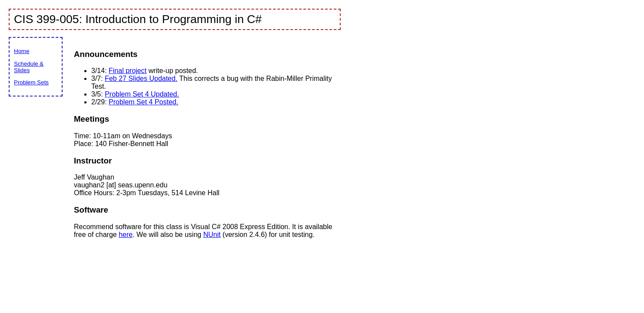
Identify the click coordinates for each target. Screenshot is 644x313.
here (126, 235)
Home (22, 51)
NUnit (212, 235)
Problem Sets (31, 82)
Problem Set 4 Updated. (142, 94)
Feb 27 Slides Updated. (141, 78)
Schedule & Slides (29, 67)
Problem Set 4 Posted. (143, 102)
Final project (128, 71)
